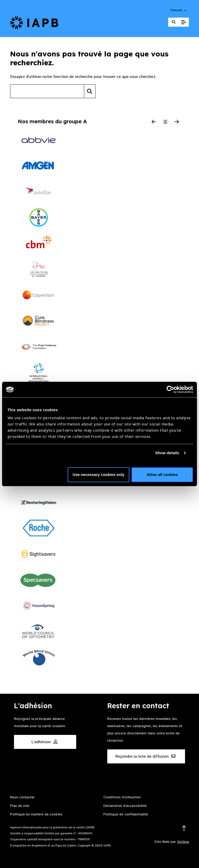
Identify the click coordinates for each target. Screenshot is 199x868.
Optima (183, 842)
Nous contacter (22, 797)
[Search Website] (174, 22)
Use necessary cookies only (98, 475)
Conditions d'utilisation (122, 797)
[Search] (90, 91)
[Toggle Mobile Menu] (184, 22)
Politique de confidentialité (126, 814)
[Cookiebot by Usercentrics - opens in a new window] (170, 389)
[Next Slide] (177, 122)
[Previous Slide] (154, 122)
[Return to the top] (184, 829)
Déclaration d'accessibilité (125, 806)
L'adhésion (44, 742)
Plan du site (20, 806)
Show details (167, 453)
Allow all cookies (162, 475)
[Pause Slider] (165, 122)
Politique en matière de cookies (36, 814)
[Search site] (47, 91)
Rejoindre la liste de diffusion (145, 756)
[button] (179, 10)
